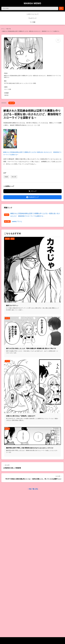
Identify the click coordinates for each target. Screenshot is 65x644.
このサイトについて (32, 14)
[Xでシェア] (32, 191)
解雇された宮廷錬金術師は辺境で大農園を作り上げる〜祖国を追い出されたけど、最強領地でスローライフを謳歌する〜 (32, 142)
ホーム (3, 29)
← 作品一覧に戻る (32, 489)
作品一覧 (8, 29)
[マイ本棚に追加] (58, 40)
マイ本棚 (32, 22)
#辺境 (6, 177)
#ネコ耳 (14, 177)
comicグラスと (17, 221)
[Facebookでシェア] (32, 197)
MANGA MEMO (32, 3)
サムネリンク (32, 18)
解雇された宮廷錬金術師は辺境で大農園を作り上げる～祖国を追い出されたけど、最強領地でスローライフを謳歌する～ (35, 215)
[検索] (30, 8)
